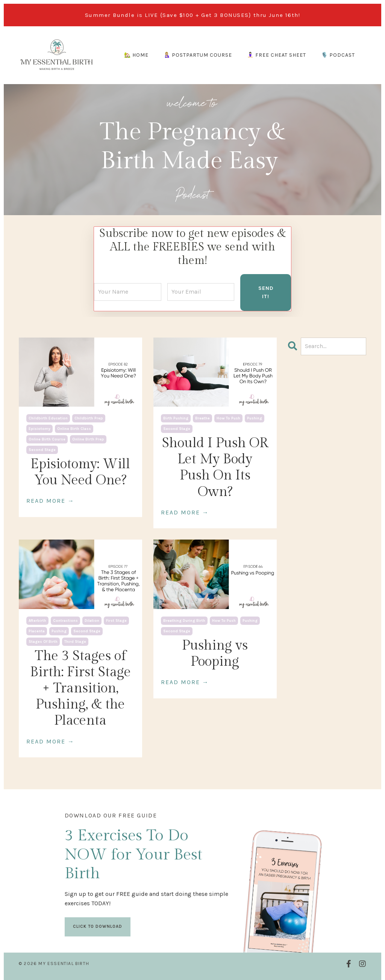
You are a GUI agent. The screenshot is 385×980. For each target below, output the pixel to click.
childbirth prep (89, 417)
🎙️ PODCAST (338, 55)
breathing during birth (184, 619)
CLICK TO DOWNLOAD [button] (98, 925)
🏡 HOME (136, 55)
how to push (228, 417)
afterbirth (37, 619)
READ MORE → (50, 500)
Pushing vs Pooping (215, 652)
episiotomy (39, 428)
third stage (75, 640)
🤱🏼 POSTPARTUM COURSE (198, 55)
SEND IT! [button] (266, 291)
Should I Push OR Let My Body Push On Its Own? (215, 466)
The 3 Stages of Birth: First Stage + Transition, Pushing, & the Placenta (80, 687)
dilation (92, 619)
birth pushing (176, 417)
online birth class (74, 428)
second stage (42, 449)
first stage (116, 619)
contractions (65, 619)
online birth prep (88, 438)
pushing (255, 417)
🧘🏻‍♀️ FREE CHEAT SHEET (277, 55)
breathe (202, 417)
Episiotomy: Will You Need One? (80, 471)
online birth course (47, 438)
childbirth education (48, 417)
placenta (37, 630)
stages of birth (43, 640)
